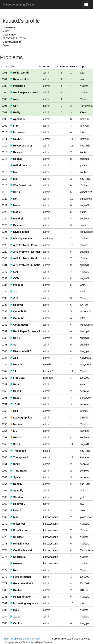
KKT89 (84, 305)
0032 (4, 272)
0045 (4, 358)
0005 (4, 99)
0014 (4, 159)
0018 (4, 185)
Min (14, 172)
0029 (4, 252)
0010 (4, 132)
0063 (4, 477)
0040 (4, 325)
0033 (4, 278)
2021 (14, 610)
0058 (4, 444)
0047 (4, 371)
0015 (4, 165)
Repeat (16, 159)
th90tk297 (86, 398)
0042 (4, 338)
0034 (4, 285)
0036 (4, 298)
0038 (4, 311)
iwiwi (15, 99)
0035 (4, 292)
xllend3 (84, 411)
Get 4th (16, 364)
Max (14, 179)
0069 (4, 517)
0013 (4, 152)
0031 (4, 265)
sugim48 (85, 159)
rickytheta (85, 358)
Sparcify (17, 491)
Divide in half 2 (21, 351)
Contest (27, 639)
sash (83, 73)
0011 (4, 139)
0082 (4, 603)
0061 (4, 464)
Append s (17, 119)
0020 (4, 199)
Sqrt (14, 345)
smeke (84, 225)
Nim (14, 570)
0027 (4, 238)
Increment (18, 132)
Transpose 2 (19, 457)
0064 (4, 484)
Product (16, 285)
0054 (4, 418)
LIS (14, 431)
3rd (14, 292)
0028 (4, 245)
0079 (4, 583)
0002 (4, 79)
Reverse (16, 152)
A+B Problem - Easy (24, 245)
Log (14, 272)
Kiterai (84, 112)
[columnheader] (4, 67)
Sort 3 (15, 338)
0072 (4, 537)
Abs (14, 358)
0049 (4, 384)
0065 (4, 491)
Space (15, 477)
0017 (4, 179)
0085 (4, 623)
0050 (4, 391)
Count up (17, 318)
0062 (4, 471)
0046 (4, 364)
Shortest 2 (18, 557)
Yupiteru (85, 86)
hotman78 (49, 371)
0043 (4, 345)
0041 (4, 331)
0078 (4, 577)
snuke (69, 639)
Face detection (20, 577)
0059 (4, 451)
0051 (4, 398)
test (14, 517)
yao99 (84, 165)
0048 (4, 378)
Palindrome (18, 165)
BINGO (16, 437)
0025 (4, 225)
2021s (15, 617)
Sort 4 (15, 444)
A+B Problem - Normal (25, 252)
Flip (14, 126)
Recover (17, 305)
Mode (15, 205)
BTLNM (84, 590)
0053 (4, 411)
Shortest (17, 537)
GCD (14, 278)
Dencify (16, 484)
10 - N (15, 404)
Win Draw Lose (21, 185)
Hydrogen (49, 378)
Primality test (20, 544)
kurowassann (51, 517)
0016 (4, 172)
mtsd (83, 132)
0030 (4, 258)
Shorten (16, 497)
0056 (4, 431)
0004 (4, 93)
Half (14, 411)
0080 (4, 590)
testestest (17, 524)
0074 (4, 550)
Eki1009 (85, 378)
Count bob (18, 311)
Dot (14, 199)
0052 (4, 404)
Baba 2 (16, 391)
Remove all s (19, 79)
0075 (4, 557)
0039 (4, 318)
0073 (4, 544)
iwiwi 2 (16, 510)
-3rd (14, 298)
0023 (4, 212)
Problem (16, 639)
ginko (83, 491)
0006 (4, 106)
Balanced (17, 225)
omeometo (86, 199)
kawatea (85, 431)
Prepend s (18, 86)
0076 (4, 563)
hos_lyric (85, 146)
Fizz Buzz (17, 378)
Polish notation (21, 597)
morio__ (85, 292)
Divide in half (19, 232)
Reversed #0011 (21, 146)
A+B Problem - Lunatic (25, 265)
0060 (4, 457)
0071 (4, 530)
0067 (4, 504)
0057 (4, 437)
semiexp (85, 391)
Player (37, 639)
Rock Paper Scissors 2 (25, 331)
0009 (4, 126)
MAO (18, 4)
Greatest (17, 563)
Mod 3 (15, 212)
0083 (4, 610)
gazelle (47, 364)
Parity (15, 112)
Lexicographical (21, 418)
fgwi (82, 504)
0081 (4, 597)
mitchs (84, 245)
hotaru (84, 212)
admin (47, 73)
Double (16, 590)
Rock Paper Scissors (24, 93)
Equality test (19, 530)
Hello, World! (19, 73)
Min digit (17, 219)
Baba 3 (16, 398)
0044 (4, 351)
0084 (4, 617)
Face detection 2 (22, 583)
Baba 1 (16, 384)
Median (16, 424)
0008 (4, 119)
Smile (15, 464)
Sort (14, 106)
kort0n (84, 152)
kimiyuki (85, 119)
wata (83, 285)
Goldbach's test (21, 550)
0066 (4, 497)
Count (15, 139)
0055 (4, 424)
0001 (4, 73)
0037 (4, 305)
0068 (4, 510)
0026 (4, 232)
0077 (4, 570)
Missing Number (21, 238)
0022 (4, 205)
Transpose (18, 451)
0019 (4, 192)
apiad (83, 384)
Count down (19, 325)
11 (13, 371)
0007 (4, 112)
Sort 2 (15, 192)
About (6, 639)
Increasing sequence (24, 603)
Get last (16, 623)
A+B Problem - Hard (23, 258)
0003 (4, 86)
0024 (4, 219)
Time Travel (19, 471)
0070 (4, 524)
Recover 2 (18, 504)
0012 (4, 146)
